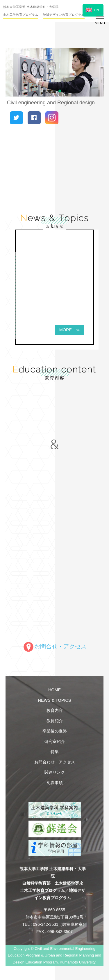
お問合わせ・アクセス (55, 762)
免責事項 (55, 783)
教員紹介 (55, 721)
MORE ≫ (67, 330)
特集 (55, 752)
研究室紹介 (55, 741)
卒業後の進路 (55, 731)
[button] (44, 91)
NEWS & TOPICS (55, 700)
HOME (54, 690)
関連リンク (55, 772)
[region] (55, 72)
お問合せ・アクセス (55, 646)
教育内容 (55, 710)
